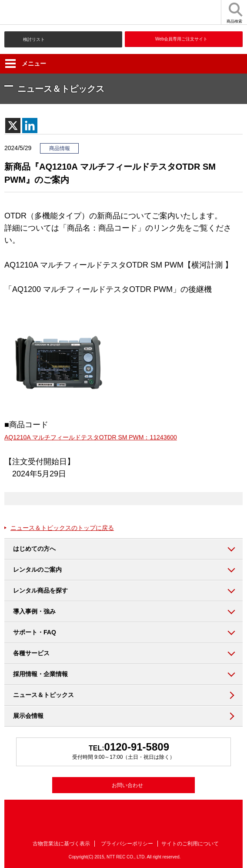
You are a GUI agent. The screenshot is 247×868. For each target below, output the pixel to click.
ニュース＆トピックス (43, 695)
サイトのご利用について (190, 844)
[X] (13, 126)
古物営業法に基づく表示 (61, 844)
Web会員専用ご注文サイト (181, 39)
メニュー (26, 64)
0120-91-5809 (137, 747)
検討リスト (34, 39)
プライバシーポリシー (127, 844)
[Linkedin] (30, 126)
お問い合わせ (127, 785)
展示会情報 (28, 716)
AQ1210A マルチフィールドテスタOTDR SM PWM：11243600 (91, 437)
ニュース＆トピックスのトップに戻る (62, 528)
